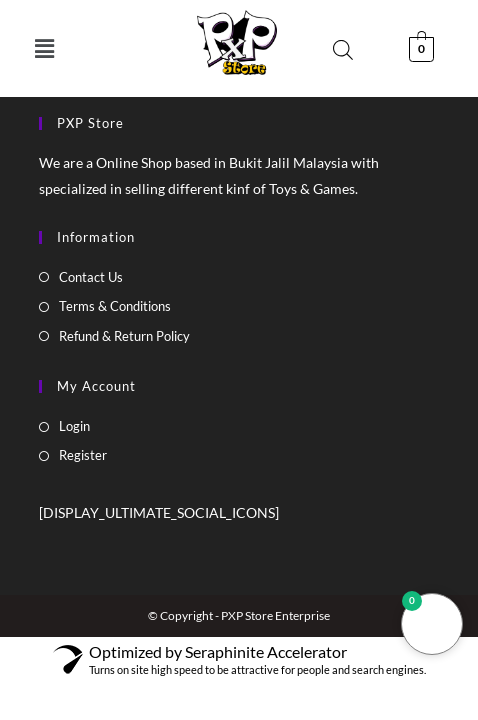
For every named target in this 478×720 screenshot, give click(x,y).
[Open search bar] (343, 49)
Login (74, 426)
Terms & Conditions (115, 306)
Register (83, 455)
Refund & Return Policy (124, 336)
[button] (45, 48)
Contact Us (91, 277)
